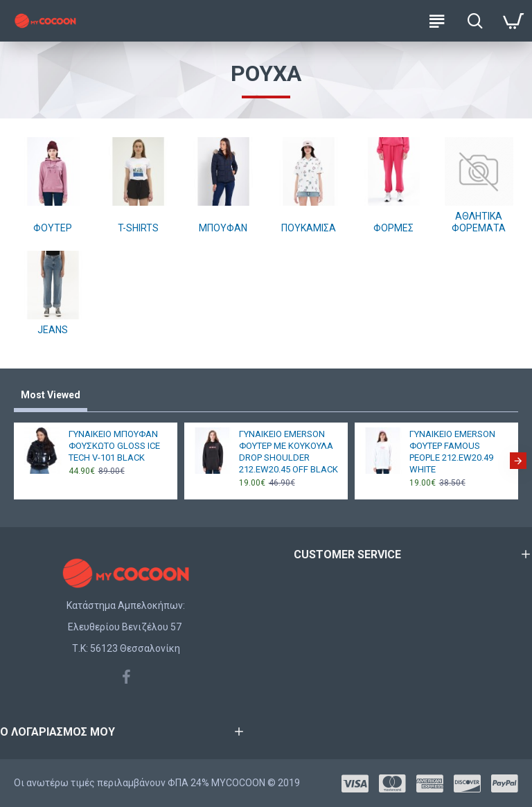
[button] (518, 461)
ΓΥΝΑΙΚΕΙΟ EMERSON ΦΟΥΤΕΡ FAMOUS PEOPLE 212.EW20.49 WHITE (452, 452)
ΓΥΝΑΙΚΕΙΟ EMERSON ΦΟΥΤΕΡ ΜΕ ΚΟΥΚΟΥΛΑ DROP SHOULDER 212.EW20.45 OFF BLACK (289, 452)
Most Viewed (51, 395)
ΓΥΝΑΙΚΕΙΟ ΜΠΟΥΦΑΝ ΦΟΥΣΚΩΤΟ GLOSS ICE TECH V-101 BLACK (114, 446)
